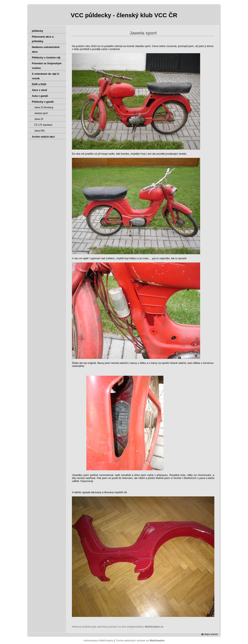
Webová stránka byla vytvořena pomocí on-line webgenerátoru (118, 627)
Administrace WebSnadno (98, 640)
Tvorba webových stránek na (140, 640)
